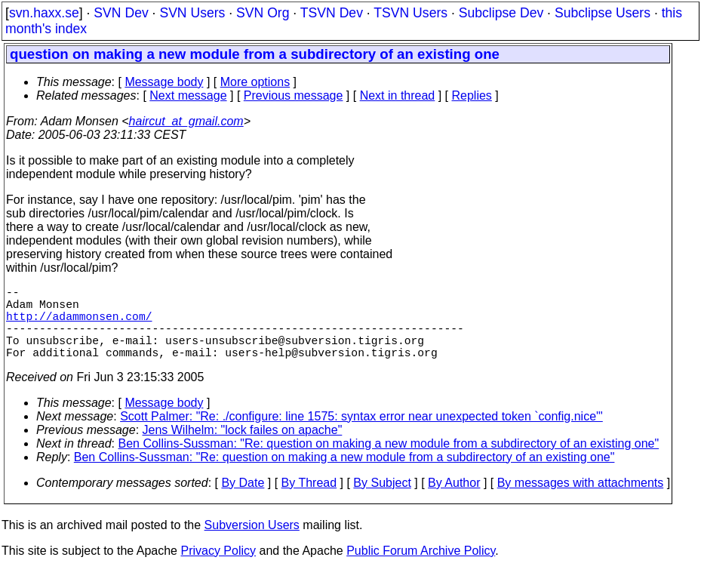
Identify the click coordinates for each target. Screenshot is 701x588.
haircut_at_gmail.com (186, 121)
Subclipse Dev (501, 13)
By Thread (309, 501)
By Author (454, 501)
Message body (164, 82)
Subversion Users (252, 543)
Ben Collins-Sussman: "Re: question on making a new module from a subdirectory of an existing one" (389, 462)
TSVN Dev (332, 13)
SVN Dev (121, 13)
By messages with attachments (581, 501)
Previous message (294, 95)
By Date (243, 501)
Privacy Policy (218, 569)
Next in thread (398, 95)
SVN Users (192, 13)
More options (255, 82)
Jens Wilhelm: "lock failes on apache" (243, 448)
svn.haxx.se (44, 13)
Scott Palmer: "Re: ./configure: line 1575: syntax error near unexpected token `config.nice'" (361, 434)
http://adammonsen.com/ (79, 325)
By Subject (382, 501)
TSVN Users (410, 13)
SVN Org (263, 13)
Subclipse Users (603, 13)
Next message (188, 95)
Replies (472, 95)
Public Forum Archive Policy (421, 569)
